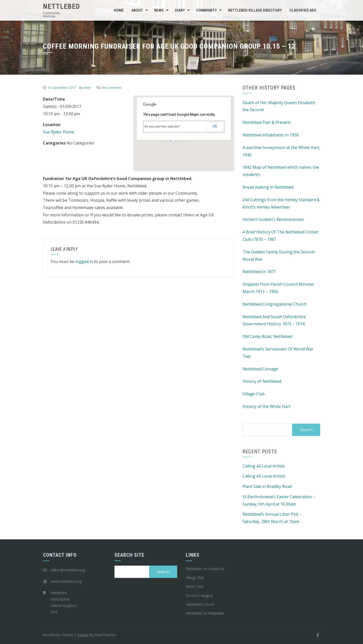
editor (87, 87)
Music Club (195, 586)
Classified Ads (303, 10)
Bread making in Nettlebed (268, 187)
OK (215, 126)
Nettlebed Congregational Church (275, 304)
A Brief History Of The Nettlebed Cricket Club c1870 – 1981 (280, 236)
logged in (84, 261)
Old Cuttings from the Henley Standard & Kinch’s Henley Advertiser (281, 203)
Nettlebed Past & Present (266, 122)
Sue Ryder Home (58, 132)
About (137, 10)
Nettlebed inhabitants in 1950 (271, 135)
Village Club (254, 394)
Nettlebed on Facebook (205, 569)
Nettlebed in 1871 (259, 272)
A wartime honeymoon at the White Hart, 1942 (281, 151)
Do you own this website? (162, 127)
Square (83, 635)
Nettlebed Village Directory (255, 10)
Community (206, 10)
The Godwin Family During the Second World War (278, 256)
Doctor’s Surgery (199, 595)
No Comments (112, 87)
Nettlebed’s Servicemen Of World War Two (278, 353)
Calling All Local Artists (264, 476)
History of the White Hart (266, 406)
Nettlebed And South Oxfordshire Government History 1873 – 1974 (274, 320)
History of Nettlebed (262, 381)
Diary (180, 10)
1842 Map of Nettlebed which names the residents (281, 171)
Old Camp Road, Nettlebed (267, 336)
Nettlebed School (200, 604)
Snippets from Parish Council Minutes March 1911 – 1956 (278, 288)
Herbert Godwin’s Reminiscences (273, 219)
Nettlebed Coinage (260, 369)
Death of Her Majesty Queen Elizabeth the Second (279, 106)
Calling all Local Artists (264, 466)
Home (119, 10)
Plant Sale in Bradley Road (267, 486)
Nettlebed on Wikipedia (205, 613)
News (159, 10)
